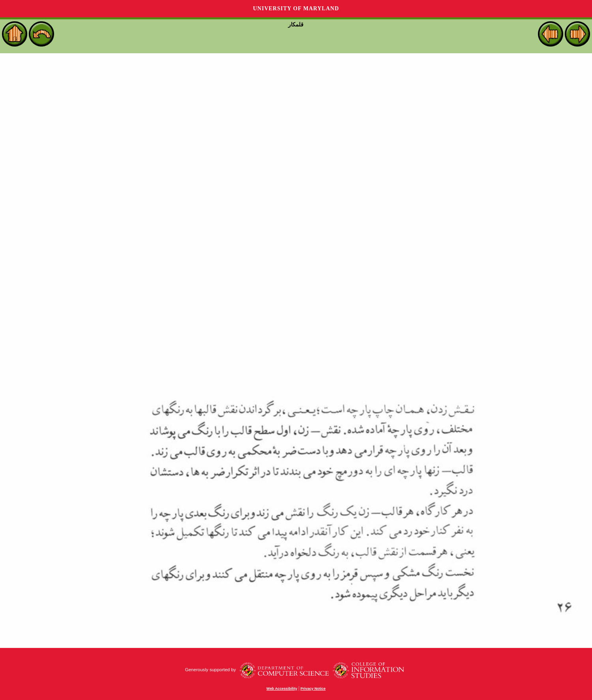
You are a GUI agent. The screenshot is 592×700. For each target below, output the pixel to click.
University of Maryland (296, 8)
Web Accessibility (282, 689)
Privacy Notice (313, 689)
